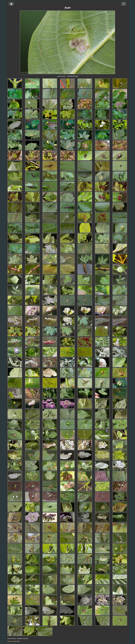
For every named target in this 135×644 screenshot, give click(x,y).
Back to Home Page (13, 641)
